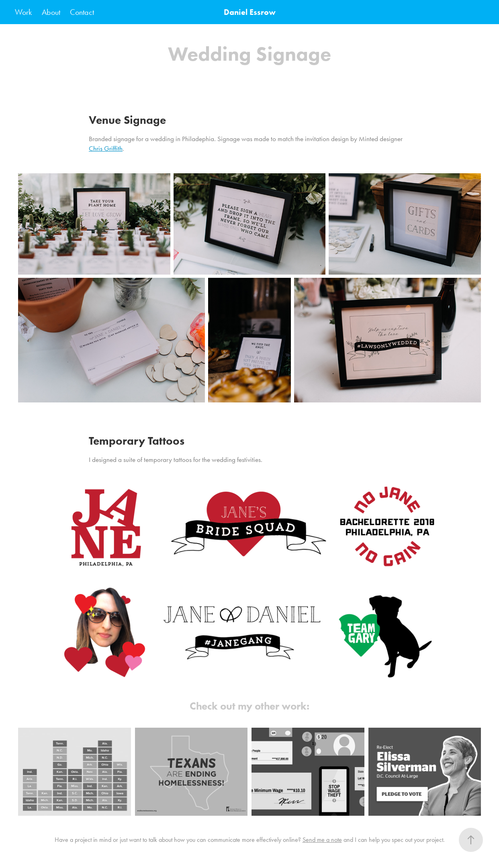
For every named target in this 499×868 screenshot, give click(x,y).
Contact (82, 12)
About (51, 12)
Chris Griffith (106, 148)
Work (23, 12)
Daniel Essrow (250, 12)
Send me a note (322, 840)
